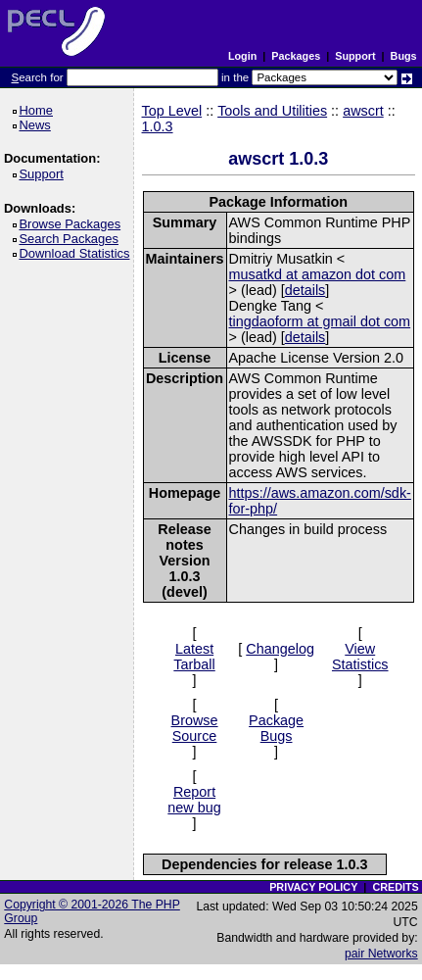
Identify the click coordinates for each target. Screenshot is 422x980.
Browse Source (195, 728)
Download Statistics (77, 253)
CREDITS (395, 887)
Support (355, 56)
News (38, 125)
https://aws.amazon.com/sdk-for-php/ (320, 501)
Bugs (404, 56)
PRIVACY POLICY (313, 887)
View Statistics (360, 657)
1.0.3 (158, 126)
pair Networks (381, 954)
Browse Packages (73, 224)
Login (242, 56)
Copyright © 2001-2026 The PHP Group (92, 911)
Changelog (280, 649)
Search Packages (71, 239)
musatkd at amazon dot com (318, 274)
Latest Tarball (194, 657)
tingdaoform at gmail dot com (320, 321)
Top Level (172, 111)
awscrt (363, 111)
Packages (296, 56)
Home (39, 110)
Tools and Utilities (272, 111)
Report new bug (194, 800)
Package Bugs (276, 728)
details (305, 290)
